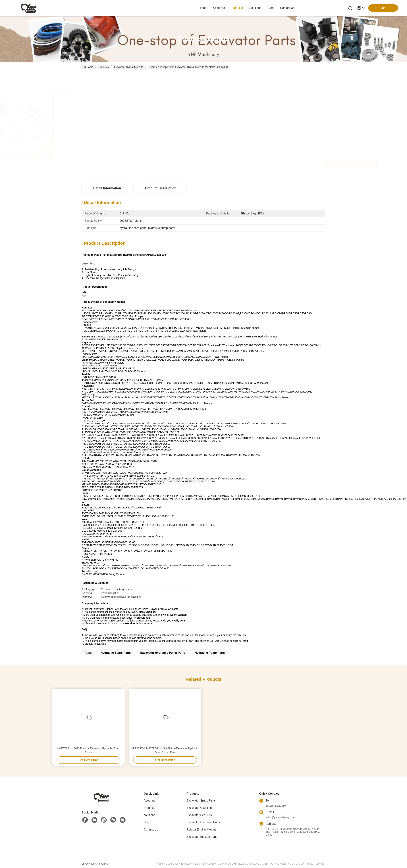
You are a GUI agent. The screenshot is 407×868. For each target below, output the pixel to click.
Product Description (161, 188)
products (237, 8)
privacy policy (89, 864)
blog (271, 8)
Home (203, 8)
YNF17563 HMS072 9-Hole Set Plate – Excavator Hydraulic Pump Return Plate (165, 750)
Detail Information (107, 188)
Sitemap (104, 864)
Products (104, 67)
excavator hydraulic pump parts (163, 653)
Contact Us (151, 830)
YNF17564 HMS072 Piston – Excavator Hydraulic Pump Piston (88, 750)
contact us (287, 8)
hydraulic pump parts (210, 653)
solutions (255, 8)
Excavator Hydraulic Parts (129, 67)
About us (149, 801)
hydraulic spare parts (116, 653)
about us (219, 8)
